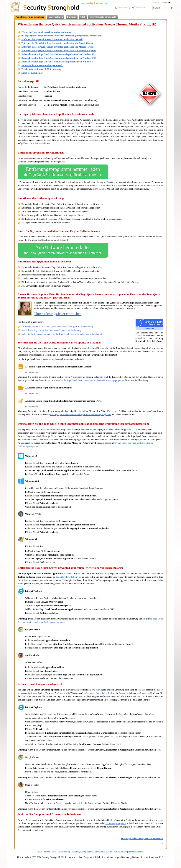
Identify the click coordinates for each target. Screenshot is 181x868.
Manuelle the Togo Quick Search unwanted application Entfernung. (52, 330)
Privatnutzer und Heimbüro (30, 17)
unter (62, 140)
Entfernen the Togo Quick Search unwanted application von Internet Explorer (59, 51)
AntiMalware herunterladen (63, 250)
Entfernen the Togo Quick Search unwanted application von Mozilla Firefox (58, 47)
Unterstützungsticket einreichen (58, 314)
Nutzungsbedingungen (82, 852)
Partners (72, 17)
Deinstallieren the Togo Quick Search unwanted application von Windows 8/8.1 (59, 58)
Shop (54, 852)
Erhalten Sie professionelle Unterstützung (41, 69)
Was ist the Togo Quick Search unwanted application (47, 32)
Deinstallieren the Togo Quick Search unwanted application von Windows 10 (58, 54)
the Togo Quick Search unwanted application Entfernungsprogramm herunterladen (61, 36)
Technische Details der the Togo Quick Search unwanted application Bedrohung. (57, 327)
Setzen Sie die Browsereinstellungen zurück (42, 65)
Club (83, 17)
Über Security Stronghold (103, 17)
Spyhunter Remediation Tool (68, 577)
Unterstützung (64, 852)
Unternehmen (56, 17)
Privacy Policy (120, 852)
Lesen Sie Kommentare (33, 73)
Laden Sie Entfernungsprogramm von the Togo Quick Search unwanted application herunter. (63, 334)
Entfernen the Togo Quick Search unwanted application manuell (52, 39)
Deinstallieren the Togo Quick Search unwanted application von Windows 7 (57, 62)
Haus (40, 852)
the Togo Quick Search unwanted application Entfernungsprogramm (94, 380)
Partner (47, 852)
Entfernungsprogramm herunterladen (63, 172)
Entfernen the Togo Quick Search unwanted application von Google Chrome (58, 43)
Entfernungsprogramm (116, 823)
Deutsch (166, 2)
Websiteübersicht (136, 852)
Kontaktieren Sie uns (103, 852)
